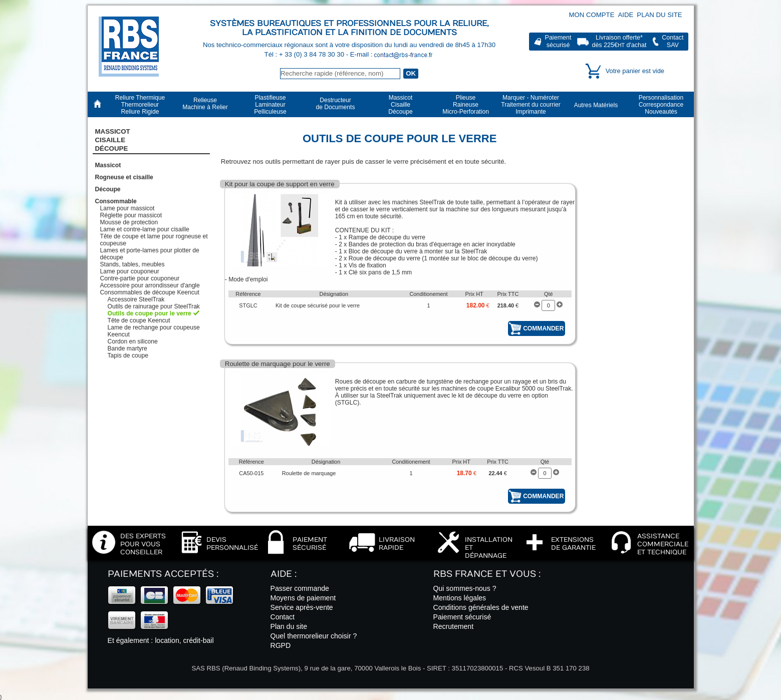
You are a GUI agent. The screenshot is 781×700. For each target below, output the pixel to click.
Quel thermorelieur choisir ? (314, 636)
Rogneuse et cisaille (124, 177)
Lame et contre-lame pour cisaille (145, 229)
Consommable (116, 201)
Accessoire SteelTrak (136, 299)
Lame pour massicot (127, 208)
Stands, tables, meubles (133, 264)
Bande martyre (127, 348)
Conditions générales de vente (481, 607)
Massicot (108, 165)
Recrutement (454, 626)
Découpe (108, 189)
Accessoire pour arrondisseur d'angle (150, 285)
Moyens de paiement (303, 598)
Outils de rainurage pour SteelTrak (154, 306)
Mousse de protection (129, 222)
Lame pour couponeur (130, 271)
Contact (283, 617)
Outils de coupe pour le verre (150, 313)
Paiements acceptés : (163, 574)
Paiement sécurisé (462, 617)
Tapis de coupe (128, 356)
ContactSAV (673, 41)
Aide (626, 15)
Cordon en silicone (133, 341)
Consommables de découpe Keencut (150, 292)
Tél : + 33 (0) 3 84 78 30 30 (305, 54)
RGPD (281, 645)
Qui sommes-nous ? (465, 588)
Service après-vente (302, 607)
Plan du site (659, 15)
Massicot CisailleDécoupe (113, 140)
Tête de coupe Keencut (139, 320)
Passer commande (300, 588)
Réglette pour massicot (131, 215)
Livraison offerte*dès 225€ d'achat (619, 41)
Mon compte (592, 15)
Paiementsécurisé (558, 41)
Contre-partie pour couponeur (140, 278)
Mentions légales (460, 598)
